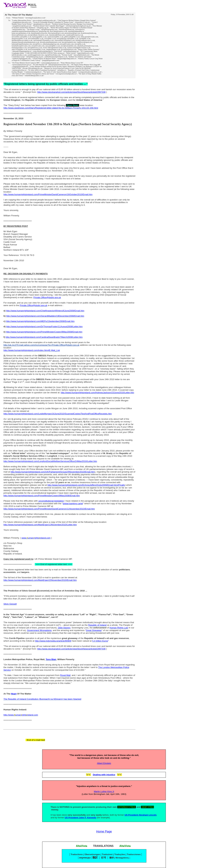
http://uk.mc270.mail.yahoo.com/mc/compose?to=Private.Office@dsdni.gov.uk (41, 345)
